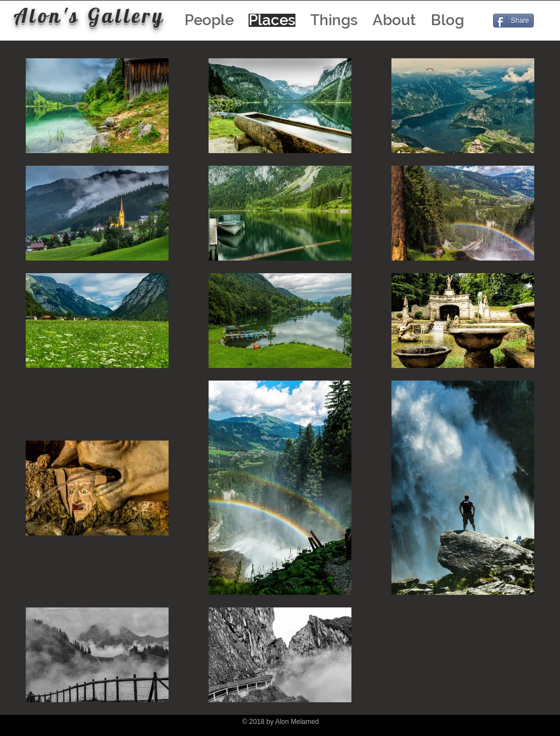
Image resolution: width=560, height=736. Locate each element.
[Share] (513, 21)
